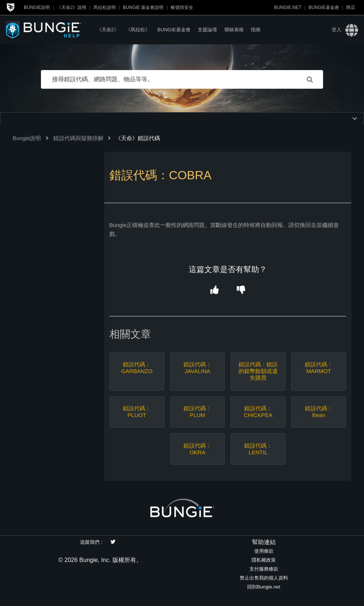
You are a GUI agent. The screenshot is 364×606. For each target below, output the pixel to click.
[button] (215, 291)
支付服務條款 (264, 569)
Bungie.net (288, 7)
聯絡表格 (234, 30)
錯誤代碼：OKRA (197, 449)
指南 (256, 30)
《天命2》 (108, 30)
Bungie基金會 (324, 7)
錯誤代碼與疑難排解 (78, 138)
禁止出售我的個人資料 (264, 578)
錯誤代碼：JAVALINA (197, 368)
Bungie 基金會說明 (143, 7)
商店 (351, 7)
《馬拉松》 (138, 30)
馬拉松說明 (105, 7)
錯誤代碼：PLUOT (137, 412)
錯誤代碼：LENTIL (258, 449)
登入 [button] (336, 30)
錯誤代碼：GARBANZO (137, 368)
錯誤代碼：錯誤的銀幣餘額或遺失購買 (258, 371)
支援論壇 (207, 30)
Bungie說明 (37, 7)
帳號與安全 (182, 7)
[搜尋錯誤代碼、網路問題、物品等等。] (182, 79)
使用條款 (264, 551)
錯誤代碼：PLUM (197, 412)
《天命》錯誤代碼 (138, 138)
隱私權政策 (264, 560)
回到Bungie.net (264, 587)
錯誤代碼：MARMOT (319, 368)
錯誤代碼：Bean (319, 412)
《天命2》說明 (72, 7)
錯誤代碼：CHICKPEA (258, 412)
